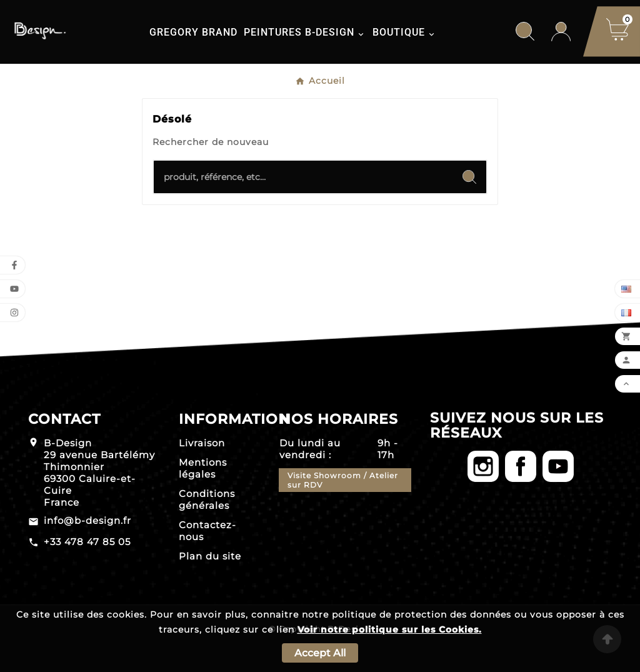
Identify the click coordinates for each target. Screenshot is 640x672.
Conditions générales (207, 499)
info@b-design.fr (87, 520)
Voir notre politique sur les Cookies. (390, 629)
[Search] (469, 177)
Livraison (202, 443)
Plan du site (210, 556)
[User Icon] (561, 32)
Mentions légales (203, 468)
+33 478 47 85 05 (87, 542)
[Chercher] (303, 177)
